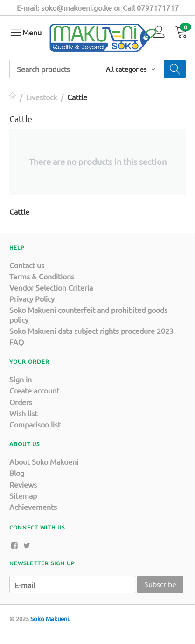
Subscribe (160, 584)
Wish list (23, 413)
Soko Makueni (49, 619)
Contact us (27, 265)
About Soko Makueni (44, 461)
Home (13, 97)
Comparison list (35, 424)
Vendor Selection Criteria (51, 287)
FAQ (17, 342)
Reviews (23, 484)
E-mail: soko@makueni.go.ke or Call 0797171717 (98, 7)
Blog (17, 473)
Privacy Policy (32, 298)
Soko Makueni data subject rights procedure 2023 (91, 331)
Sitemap (23, 495)
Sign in (21, 379)
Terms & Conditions (42, 276)
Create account (34, 390)
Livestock (42, 97)
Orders (21, 402)
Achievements (33, 507)
